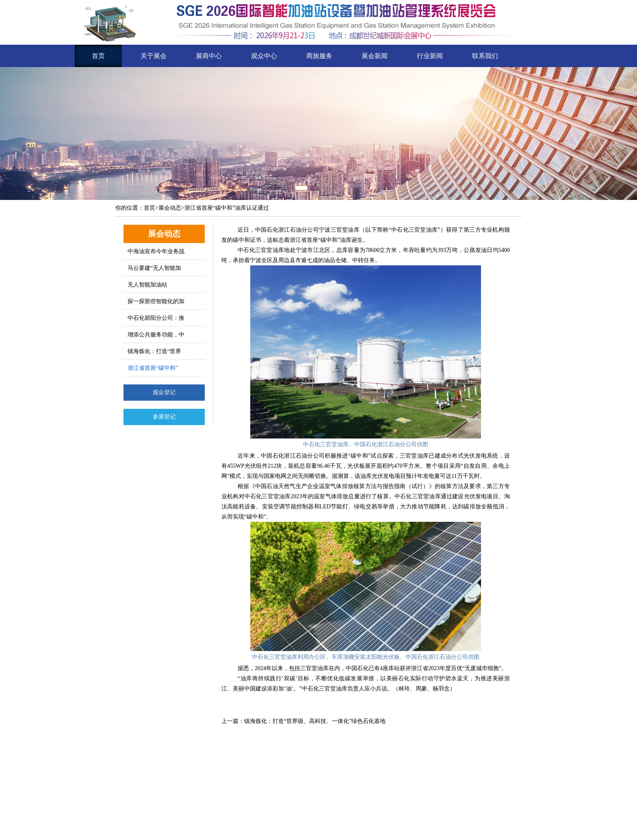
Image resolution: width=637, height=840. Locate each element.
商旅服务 (319, 56)
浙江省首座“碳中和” (153, 368)
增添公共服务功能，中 (156, 335)
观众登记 (164, 392)
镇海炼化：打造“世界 (154, 351)
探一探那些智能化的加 (156, 301)
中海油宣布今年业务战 (156, 251)
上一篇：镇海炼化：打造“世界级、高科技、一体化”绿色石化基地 (303, 721)
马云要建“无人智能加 (154, 268)
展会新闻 (375, 56)
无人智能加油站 (147, 285)
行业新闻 (430, 56)
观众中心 (264, 56)
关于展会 (154, 56)
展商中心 (209, 56)
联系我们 (485, 56)
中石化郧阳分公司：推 (156, 318)
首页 (98, 56)
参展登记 (164, 417)
